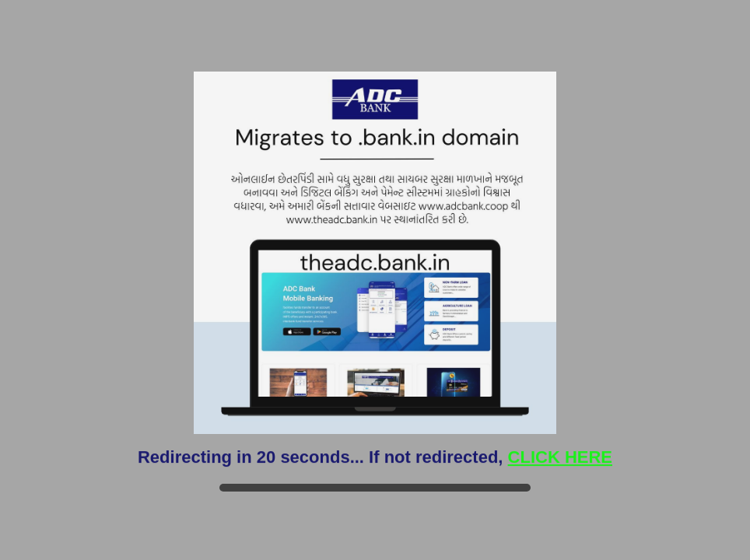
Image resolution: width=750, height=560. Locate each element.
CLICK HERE (560, 457)
